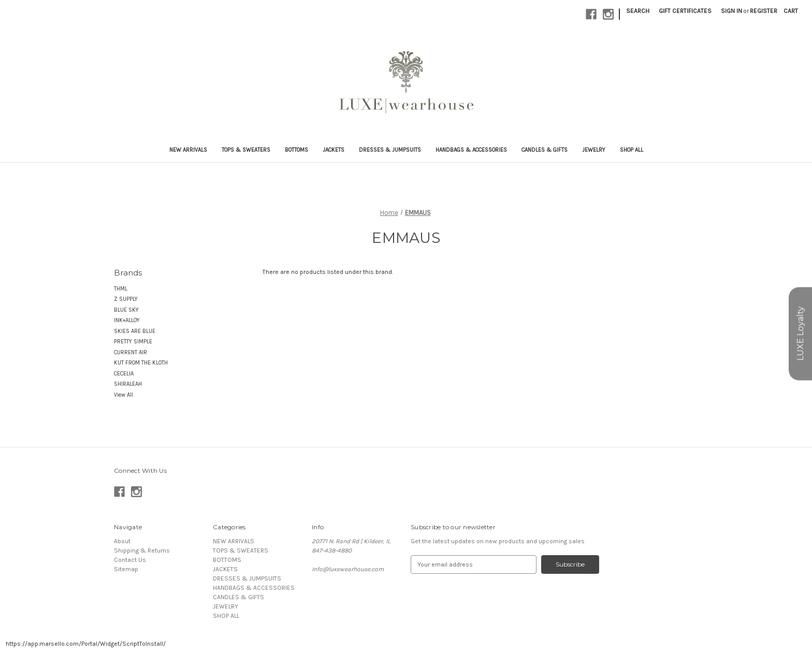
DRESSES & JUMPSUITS (390, 150)
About (122, 541)
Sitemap (126, 569)
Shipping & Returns (142, 550)
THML (121, 289)
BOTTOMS (296, 150)
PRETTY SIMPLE (133, 342)
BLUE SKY (126, 310)
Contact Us (130, 560)
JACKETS (334, 150)
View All (124, 395)
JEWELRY (594, 150)
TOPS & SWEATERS (246, 150)
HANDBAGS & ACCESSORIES (471, 150)
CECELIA (124, 374)
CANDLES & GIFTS (545, 150)
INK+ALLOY (127, 320)
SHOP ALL (632, 150)
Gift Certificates (685, 11)
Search (638, 11)
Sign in (731, 11)
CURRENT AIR (130, 352)
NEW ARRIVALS (188, 150)
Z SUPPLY (126, 299)
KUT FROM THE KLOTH (141, 363)
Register (764, 11)
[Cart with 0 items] (791, 11)
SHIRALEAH (128, 384)
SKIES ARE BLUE (135, 331)
